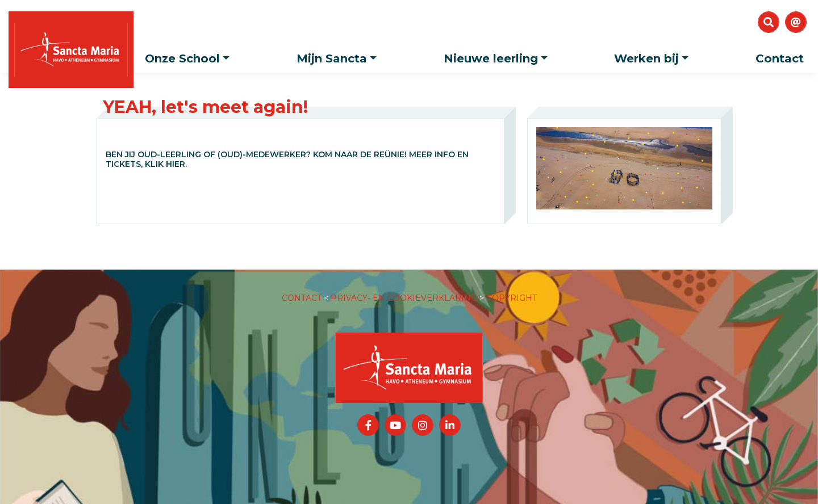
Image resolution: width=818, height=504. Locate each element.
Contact (780, 58)
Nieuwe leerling (498, 55)
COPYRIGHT (512, 287)
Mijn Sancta (339, 55)
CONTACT (302, 287)
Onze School (190, 55)
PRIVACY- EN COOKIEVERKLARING (404, 287)
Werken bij (654, 55)
